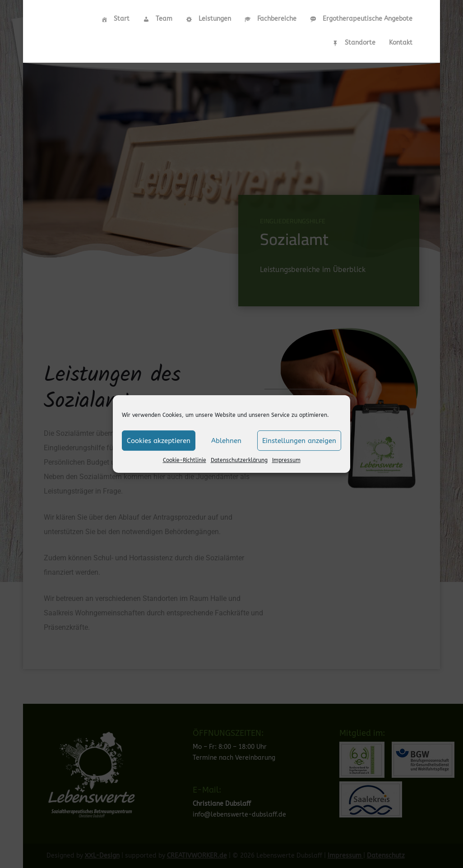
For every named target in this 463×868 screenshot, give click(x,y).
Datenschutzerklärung (239, 460)
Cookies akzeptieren (159, 441)
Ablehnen (226, 441)
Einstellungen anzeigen (299, 441)
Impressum (286, 460)
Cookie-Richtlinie (185, 460)
